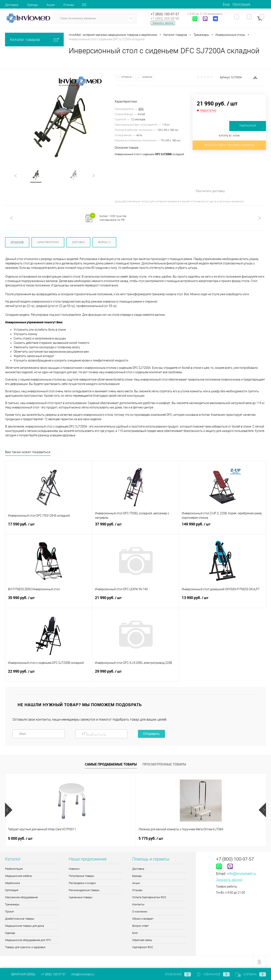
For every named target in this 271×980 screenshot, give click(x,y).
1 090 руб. (216, 838)
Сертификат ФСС (143, 947)
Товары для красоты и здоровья (25, 947)
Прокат (10, 912)
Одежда (10, 933)
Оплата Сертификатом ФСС (149, 897)
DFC (141, 109)
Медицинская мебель (19, 876)
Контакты (138, 904)
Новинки (74, 869)
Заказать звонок (163, 23)
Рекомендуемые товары (84, 890)
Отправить (151, 734)
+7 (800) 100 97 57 (53, 974)
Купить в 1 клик (229, 136)
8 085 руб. (151, 838)
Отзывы (69, 5)
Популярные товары (81, 876)
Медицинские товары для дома (25, 926)
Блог (135, 933)
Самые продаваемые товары (111, 764)
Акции (51, 5)
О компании (140, 912)
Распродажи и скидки (82, 883)
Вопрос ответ (141, 926)
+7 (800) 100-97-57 (165, 14)
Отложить (127, 77)
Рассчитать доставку (228, 174)
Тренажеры (12, 904)
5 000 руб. (20, 838)
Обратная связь (142, 940)
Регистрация (241, 4)
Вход (226, 4)
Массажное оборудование (21, 897)
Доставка (12, 5)
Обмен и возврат (143, 919)
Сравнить (147, 77)
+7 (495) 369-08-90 (165, 19)
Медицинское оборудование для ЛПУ (28, 940)
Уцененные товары (81, 897)
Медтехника (12, 883)
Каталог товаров (34, 40)
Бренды (33, 5)
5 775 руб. (85, 838)
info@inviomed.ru (241, 874)
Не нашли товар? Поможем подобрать (229, 145)
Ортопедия (12, 890)
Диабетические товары (20, 919)
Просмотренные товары (164, 764)
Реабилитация (14, 869)
